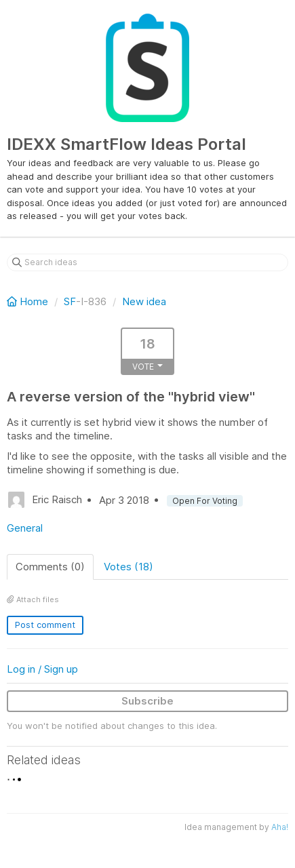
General (25, 528)
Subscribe (147, 701)
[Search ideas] (147, 262)
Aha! (280, 827)
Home (29, 301)
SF (70, 301)
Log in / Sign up (42, 669)
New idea (144, 301)
